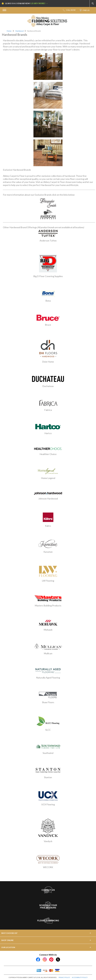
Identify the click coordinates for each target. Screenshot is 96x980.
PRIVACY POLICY (64, 977)
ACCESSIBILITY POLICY (80, 977)
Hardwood (20, 31)
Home (9, 31)
